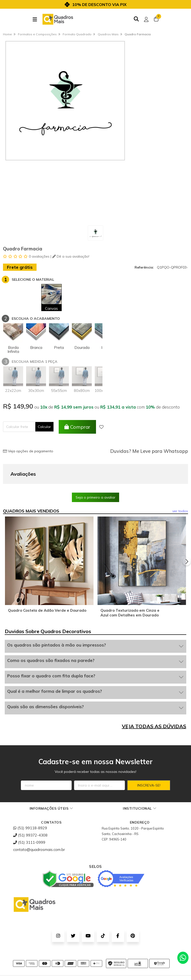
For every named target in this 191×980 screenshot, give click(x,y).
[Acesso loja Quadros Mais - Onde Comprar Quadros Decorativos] (146, 19)
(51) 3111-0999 (29, 817)
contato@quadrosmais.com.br (39, 825)
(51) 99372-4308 (30, 810)
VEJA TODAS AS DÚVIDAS (154, 701)
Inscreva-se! (149, 760)
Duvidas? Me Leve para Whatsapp (149, 451)
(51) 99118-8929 (30, 803)
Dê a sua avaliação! (71, 256)
